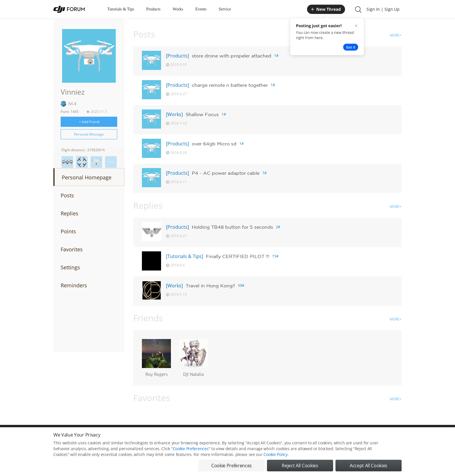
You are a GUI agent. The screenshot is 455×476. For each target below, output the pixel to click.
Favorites (72, 249)
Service (225, 9)
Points (68, 231)
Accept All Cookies (369, 468)
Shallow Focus (202, 114)
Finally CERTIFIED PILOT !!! (238, 256)
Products (153, 9)
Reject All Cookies (300, 468)
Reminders (74, 285)
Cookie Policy (275, 457)
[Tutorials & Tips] (185, 256)
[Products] (177, 56)
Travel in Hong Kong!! (210, 286)
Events (201, 9)
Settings (70, 267)
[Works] (174, 114)
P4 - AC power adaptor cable (226, 173)
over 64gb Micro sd (214, 144)
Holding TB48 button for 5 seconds (232, 227)
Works (178, 9)
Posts (67, 195)
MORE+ (396, 35)
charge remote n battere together (230, 85)
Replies (69, 213)
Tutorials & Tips (121, 9)
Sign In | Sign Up (383, 9)
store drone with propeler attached (232, 56)
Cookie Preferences (191, 451)
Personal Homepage (87, 177)
